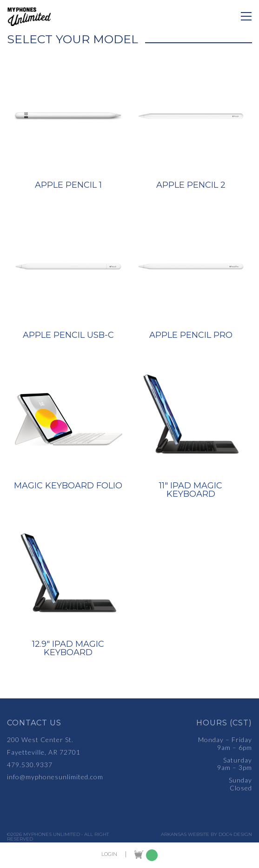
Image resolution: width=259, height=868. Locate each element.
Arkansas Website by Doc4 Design (206, 835)
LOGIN (109, 854)
